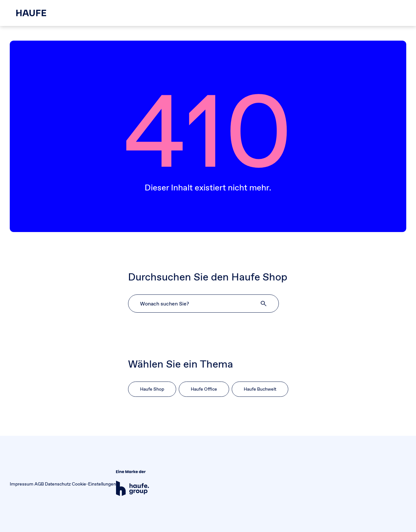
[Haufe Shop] (31, 13)
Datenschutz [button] (58, 484)
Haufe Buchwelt (260, 389)
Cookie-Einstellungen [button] (94, 484)
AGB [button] (39, 484)
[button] (264, 304)
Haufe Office (204, 389)
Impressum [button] (22, 484)
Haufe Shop (152, 389)
